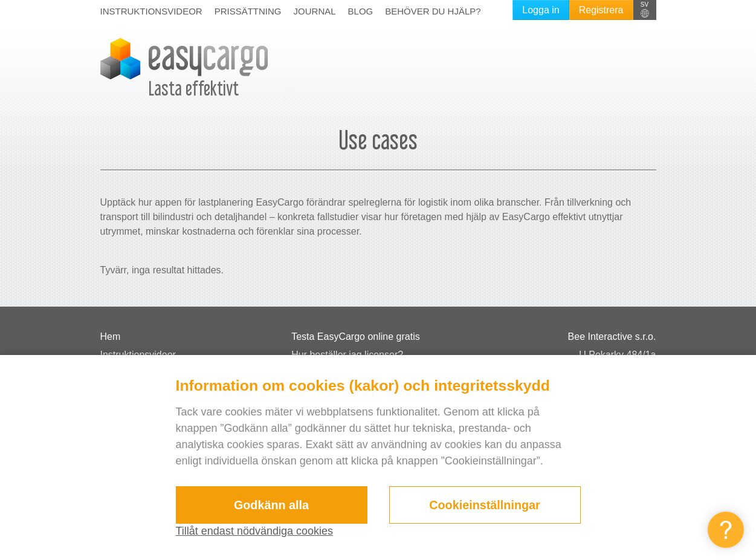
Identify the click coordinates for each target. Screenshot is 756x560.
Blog (361, 11)
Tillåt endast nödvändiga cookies (255, 531)
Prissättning (248, 11)
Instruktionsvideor (151, 11)
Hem (111, 337)
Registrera (601, 10)
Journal (315, 11)
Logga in (541, 10)
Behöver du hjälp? (433, 11)
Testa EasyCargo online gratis (356, 337)
